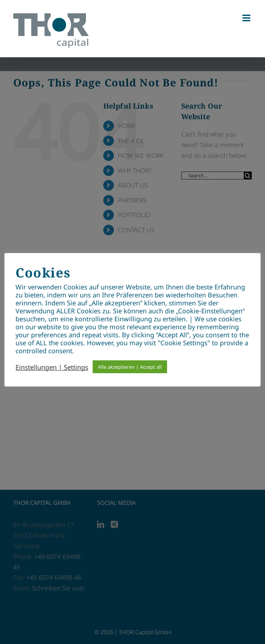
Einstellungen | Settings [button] (52, 367)
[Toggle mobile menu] (247, 18)
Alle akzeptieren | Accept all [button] (130, 367)
